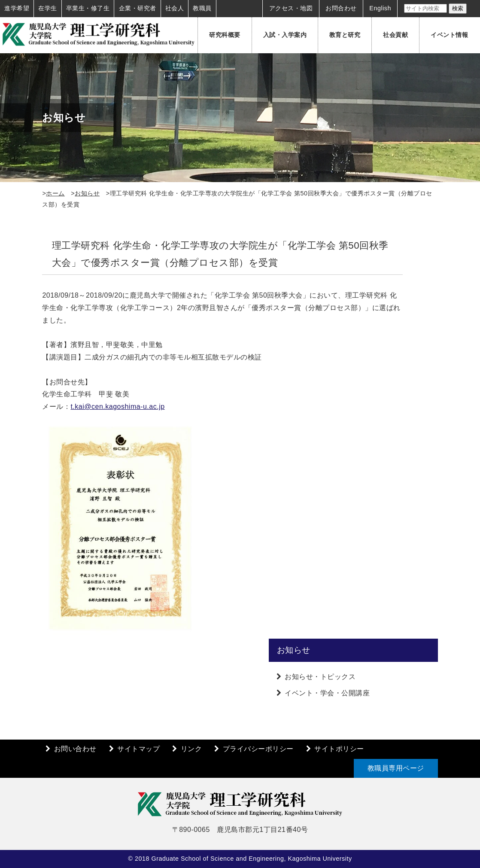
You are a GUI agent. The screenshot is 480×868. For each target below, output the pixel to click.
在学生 (48, 8)
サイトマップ (138, 749)
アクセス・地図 (291, 8)
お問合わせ (341, 8)
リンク (191, 749)
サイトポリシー (339, 749)
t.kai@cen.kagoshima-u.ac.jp (117, 407)
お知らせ (87, 193)
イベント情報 (449, 35)
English (380, 8)
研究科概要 (225, 35)
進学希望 (17, 8)
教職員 (202, 8)
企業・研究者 (138, 8)
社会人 (175, 8)
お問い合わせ (75, 749)
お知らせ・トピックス (320, 677)
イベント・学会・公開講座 (327, 693)
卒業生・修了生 (88, 8)
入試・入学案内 (285, 35)
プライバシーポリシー (258, 749)
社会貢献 (395, 35)
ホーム (55, 193)
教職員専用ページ (396, 768)
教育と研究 (345, 35)
